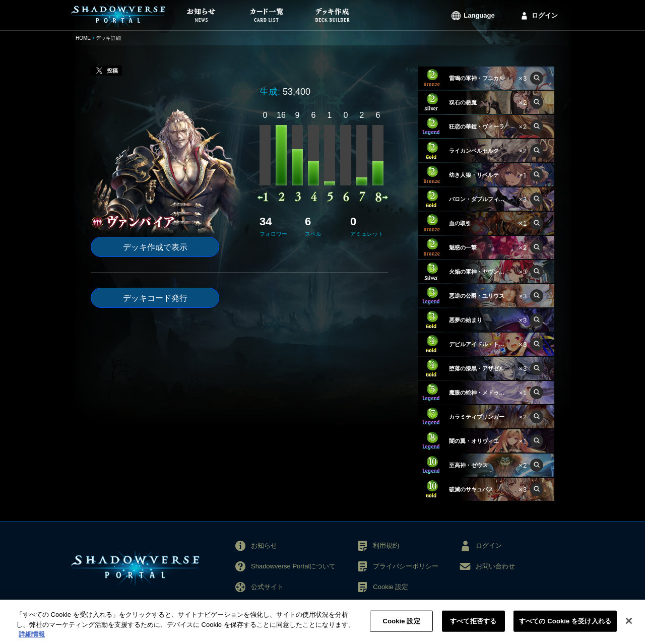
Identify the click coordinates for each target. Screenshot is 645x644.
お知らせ (264, 545)
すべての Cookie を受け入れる (565, 627)
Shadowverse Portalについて (293, 566)
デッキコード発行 (155, 298)
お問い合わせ (495, 566)
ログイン (545, 15)
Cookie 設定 (391, 587)
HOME (83, 38)
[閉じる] (629, 627)
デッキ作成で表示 (155, 247)
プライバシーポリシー (406, 566)
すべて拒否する (473, 627)
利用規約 (386, 545)
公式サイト (267, 587)
